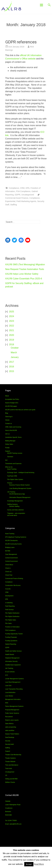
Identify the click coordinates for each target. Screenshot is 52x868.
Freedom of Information (12, 627)
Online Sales (9, 444)
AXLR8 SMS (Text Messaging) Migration (25, 264)
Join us (7, 434)
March (14, 352)
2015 (12, 371)
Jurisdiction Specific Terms (13, 437)
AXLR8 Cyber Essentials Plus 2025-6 (24, 279)
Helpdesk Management (12, 658)
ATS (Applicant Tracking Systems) (16, 537)
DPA (28, 188)
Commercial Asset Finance (17, 198)
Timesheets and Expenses (13, 464)
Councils (8, 589)
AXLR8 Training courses (15, 453)
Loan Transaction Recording (14, 689)
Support (8, 451)
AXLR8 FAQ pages (11, 406)
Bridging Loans (10, 547)
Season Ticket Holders (12, 734)
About (7, 396)
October (15, 348)
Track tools (9, 768)
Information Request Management (20, 497)
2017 (12, 362)
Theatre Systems (11, 758)
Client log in (9, 417)
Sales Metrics (9, 724)
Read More (39, 864)
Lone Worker (9, 696)
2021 (12, 330)
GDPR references (21, 42)
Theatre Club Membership (13, 755)
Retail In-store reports (12, 720)
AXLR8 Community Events (13, 544)
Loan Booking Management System (20, 488)
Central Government (12, 558)
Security (8, 741)
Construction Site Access (13, 585)
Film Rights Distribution (12, 613)
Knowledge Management (15, 501)
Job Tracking (11, 492)
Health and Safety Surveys (13, 651)
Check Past (9, 575)
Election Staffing (14, 506)
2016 (12, 367)
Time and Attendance (12, 765)
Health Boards (10, 654)
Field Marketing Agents (26, 201)
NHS (7, 703)
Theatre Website (10, 762)
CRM (22, 188)
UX (6, 775)
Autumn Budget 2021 (12, 403)
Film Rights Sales (11, 620)
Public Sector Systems (12, 713)
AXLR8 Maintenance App (17, 494)
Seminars (10, 457)
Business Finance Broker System (20, 485)
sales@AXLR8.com (15, 824)
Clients (7, 420)
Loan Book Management (13, 682)
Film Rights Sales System (15, 479)
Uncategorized (28, 195)
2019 (12, 340)
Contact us (9, 424)
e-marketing (9, 603)
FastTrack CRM (12, 476)
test (6, 460)
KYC (7, 675)
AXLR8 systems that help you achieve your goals (20, 410)
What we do (9, 467)
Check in (8, 568)
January (15, 357)
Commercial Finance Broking (14, 579)
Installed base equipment (13, 665)
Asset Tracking (12, 469)
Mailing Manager (10, 441)
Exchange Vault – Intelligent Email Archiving (21, 473)
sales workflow (10, 730)
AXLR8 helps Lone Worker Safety (22, 274)
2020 (12, 335)
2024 (12, 316)
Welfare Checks (10, 782)
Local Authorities (10, 692)
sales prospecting (11, 727)
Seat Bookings (10, 737)
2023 (12, 321)
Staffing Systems (13, 504)
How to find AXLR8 (11, 430)
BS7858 (8, 551)
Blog (7, 413)
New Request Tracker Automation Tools (25, 269)
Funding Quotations (11, 641)
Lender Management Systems (14, 679)
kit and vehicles (10, 672)
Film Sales (9, 623)
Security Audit (9, 744)
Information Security (11, 661)
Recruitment (9, 717)
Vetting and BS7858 (11, 779)
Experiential (10, 201)
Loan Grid (8, 686)
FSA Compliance (23, 191)
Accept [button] (29, 864)
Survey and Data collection (16, 510)
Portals (7, 448)
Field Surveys (9, 610)
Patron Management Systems (14, 706)
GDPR (17, 195)
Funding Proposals (11, 637)
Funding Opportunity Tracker (14, 634)
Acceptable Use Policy (12, 399)
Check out (8, 572)
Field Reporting (10, 606)
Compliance (14, 188)
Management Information (13, 699)
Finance (10, 483)
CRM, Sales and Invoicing (13, 427)
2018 (12, 344)
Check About (9, 565)
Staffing (14, 205)
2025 (12, 312)
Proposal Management (12, 710)
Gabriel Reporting (11, 644)
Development (9, 596)
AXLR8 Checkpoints (12, 541)
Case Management (11, 554)
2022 (12, 326)
